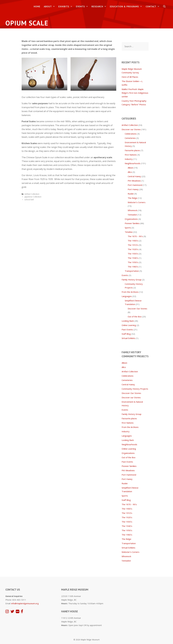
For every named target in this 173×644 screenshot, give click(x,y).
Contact (153, 7)
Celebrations (131, 134)
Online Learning (129, 325)
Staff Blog (126, 334)
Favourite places (132, 150)
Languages (127, 296)
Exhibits (66, 7)
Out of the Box (135, 317)
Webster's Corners (137, 202)
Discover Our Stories (137, 309)
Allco (130, 172)
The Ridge (133, 198)
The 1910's (133, 245)
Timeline (129, 232)
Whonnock (132, 210)
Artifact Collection (32, 194)
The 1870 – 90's (135, 236)
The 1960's (133, 267)
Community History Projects (135, 389)
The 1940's (133, 258)
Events (83, 7)
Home (37, 6)
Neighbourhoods (133, 163)
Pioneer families (132, 223)
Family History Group (132, 280)
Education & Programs (127, 7)
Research (100, 7)
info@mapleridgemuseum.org (25, 603)
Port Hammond (135, 185)
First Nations (131, 155)
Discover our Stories (131, 129)
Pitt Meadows (134, 181)
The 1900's (133, 241)
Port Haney (133, 189)
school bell (29, 200)
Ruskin (131, 194)
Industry (129, 159)
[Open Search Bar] (164, 7)
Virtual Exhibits (128, 338)
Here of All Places (130, 77)
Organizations (131, 219)
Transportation (132, 271)
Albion (130, 168)
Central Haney (134, 176)
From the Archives (130, 292)
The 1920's (133, 249)
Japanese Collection (33, 197)
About (50, 7)
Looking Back (128, 321)
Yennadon (132, 215)
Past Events (127, 330)
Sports (128, 228)
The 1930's (133, 254)
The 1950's (133, 262)
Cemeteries (130, 138)
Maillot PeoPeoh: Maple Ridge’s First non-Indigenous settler (135, 93)
